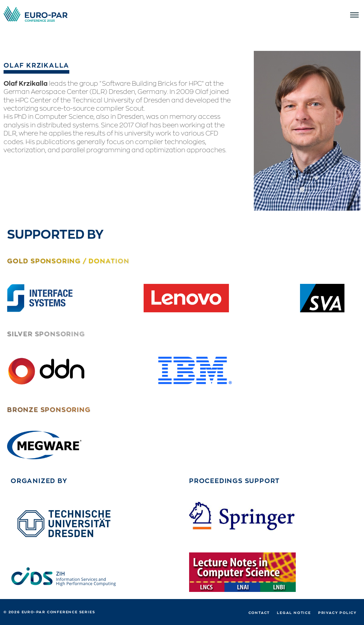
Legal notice (294, 613)
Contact (259, 613)
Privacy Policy (338, 613)
